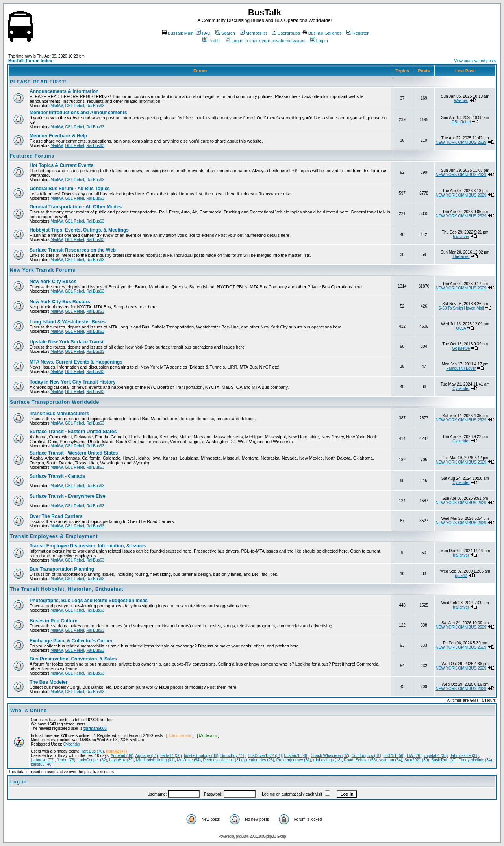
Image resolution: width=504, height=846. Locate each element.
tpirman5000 (95, 728)
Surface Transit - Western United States (74, 453)
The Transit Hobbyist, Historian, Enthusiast (67, 589)
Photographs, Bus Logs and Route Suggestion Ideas (89, 601)
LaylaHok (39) (122, 760)
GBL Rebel (75, 106)
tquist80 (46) (42, 764)
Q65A (461, 328)
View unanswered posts (475, 61)
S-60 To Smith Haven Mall (461, 308)
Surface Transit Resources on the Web (73, 250)
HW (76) (414, 756)
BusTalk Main (178, 33)
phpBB (241, 836)
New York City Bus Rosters (60, 302)
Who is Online (29, 711)
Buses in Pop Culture (53, 621)
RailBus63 (95, 106)
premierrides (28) (259, 760)
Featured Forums (32, 156)
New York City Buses (53, 282)
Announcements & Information (64, 91)
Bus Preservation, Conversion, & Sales (73, 659)
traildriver (461, 237)
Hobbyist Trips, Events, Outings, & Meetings (79, 230)
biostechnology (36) (201, 756)
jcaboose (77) (43, 760)
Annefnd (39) (122, 756)
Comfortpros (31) (366, 756)
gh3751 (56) (394, 756)
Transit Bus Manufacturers (59, 414)
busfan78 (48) (296, 756)
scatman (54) (391, 760)
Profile (211, 41)
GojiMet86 (461, 348)
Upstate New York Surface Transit (67, 342)
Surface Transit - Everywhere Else (68, 496)
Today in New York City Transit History (73, 382)
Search (225, 33)
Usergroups (286, 33)
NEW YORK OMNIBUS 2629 (461, 142)
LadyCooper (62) (92, 760)
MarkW (57, 106)
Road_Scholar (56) (361, 760)
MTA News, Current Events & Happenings (76, 362)
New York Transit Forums (43, 270)
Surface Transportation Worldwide (55, 402)
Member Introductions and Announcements (78, 113)
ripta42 (461, 576)
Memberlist (253, 33)
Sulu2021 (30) (417, 760)
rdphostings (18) (328, 760)
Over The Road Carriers (56, 516)
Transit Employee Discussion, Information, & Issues (88, 546)
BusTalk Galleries (322, 33)
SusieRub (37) (444, 760)
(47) (116, 751)
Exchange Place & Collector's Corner (71, 641)
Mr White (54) (189, 760)
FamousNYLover (461, 368)
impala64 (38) (436, 756)
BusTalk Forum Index (30, 61)
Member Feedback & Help (58, 136)
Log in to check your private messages (266, 41)
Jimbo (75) (66, 760)
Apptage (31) (147, 756)
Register (358, 33)
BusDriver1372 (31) (265, 756)
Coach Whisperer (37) (330, 756)
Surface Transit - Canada (57, 476)
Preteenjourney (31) (294, 760)
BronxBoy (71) (233, 756)
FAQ (203, 33)
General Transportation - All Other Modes (76, 207)
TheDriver (461, 257)
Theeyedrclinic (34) (475, 760)
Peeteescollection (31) (223, 760)
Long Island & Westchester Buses (68, 322)
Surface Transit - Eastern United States (73, 432)
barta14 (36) (171, 756)
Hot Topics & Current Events (61, 165)
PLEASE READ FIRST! (38, 82)
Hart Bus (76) (92, 751)
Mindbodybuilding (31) (155, 760)
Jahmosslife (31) (464, 756)
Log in (319, 41)
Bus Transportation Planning (62, 569)
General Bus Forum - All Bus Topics (70, 189)
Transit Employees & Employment (54, 536)
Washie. (461, 101)
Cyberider (461, 389)
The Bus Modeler (49, 682)
